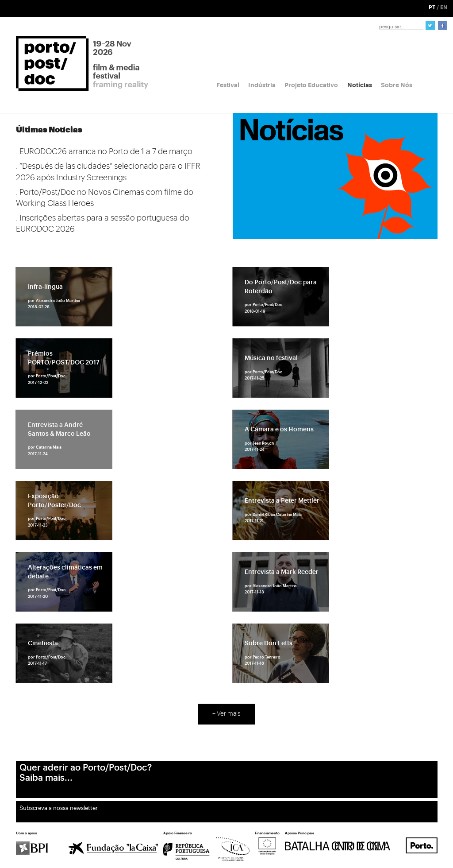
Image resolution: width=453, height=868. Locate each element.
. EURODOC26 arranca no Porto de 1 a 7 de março (104, 151)
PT (432, 8)
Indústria (262, 85)
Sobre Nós (397, 85)
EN (444, 8)
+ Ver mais (226, 714)
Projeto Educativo (311, 85)
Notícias (360, 85)
